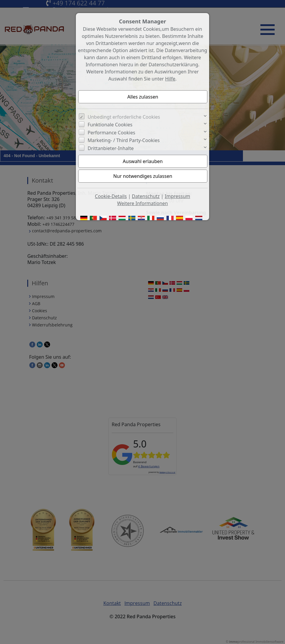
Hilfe (170, 79)
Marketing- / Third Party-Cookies (124, 140)
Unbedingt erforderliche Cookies (124, 117)
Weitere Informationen (142, 203)
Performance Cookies (112, 133)
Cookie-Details (111, 196)
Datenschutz (146, 196)
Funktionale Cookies (110, 125)
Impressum (177, 196)
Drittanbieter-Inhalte (111, 148)
